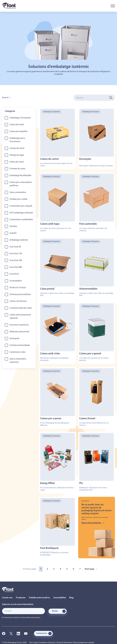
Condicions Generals (47, 643)
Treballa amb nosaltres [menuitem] (39, 598)
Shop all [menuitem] (5, 98)
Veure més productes (91, 523)
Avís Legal (33, 643)
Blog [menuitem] (71, 598)
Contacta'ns (42, 633)
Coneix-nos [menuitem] (7, 598)
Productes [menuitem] (21, 598)
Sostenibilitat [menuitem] (60, 598)
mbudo (91, 643)
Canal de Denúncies (64, 643)
